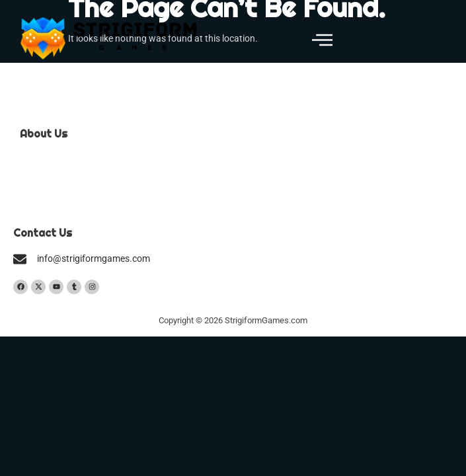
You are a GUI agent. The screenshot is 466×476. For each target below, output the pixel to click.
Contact (36, 180)
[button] (322, 41)
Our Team (40, 160)
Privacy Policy (48, 201)
